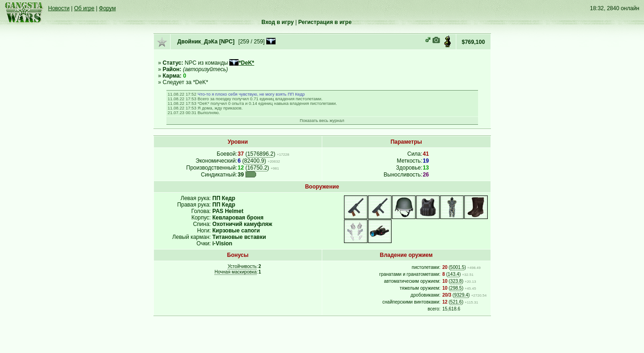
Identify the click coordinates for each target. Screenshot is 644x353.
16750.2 (257, 168)
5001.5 (457, 267)
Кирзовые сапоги (236, 231)
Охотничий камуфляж (242, 224)
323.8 (456, 281)
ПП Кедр (224, 198)
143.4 (453, 274)
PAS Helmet (228, 211)
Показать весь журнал (322, 121)
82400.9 (254, 161)
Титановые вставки (239, 237)
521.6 (456, 302)
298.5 (456, 288)
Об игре (84, 8)
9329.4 (461, 295)
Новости (59, 8)
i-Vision (222, 243)
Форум (107, 8)
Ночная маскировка (236, 272)
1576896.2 (261, 154)
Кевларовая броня (238, 218)
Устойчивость (242, 266)
